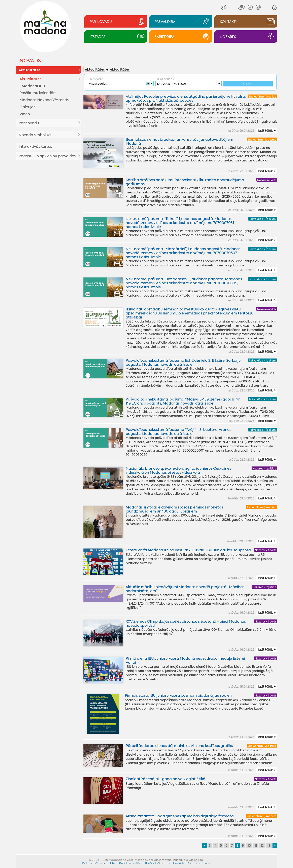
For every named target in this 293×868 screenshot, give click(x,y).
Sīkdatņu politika (131, 863)
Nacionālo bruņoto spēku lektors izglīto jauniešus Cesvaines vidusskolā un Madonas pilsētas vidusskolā (178, 470)
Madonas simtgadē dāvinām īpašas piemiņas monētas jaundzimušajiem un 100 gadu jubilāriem (174, 509)
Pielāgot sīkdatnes (158, 863)
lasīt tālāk (265, 131)
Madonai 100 (33, 86)
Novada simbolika (35, 135)
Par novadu (29, 123)
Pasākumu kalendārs (38, 93)
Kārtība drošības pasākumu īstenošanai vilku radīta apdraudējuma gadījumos (185, 182)
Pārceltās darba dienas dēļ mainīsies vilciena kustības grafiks (179, 746)
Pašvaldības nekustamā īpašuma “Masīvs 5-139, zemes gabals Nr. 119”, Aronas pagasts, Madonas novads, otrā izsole (183, 401)
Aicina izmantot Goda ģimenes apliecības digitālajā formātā (180, 816)
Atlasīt (248, 84)
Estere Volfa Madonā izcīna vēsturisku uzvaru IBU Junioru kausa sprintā (188, 550)
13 (269, 846)
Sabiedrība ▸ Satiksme (262, 140)
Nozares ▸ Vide (267, 180)
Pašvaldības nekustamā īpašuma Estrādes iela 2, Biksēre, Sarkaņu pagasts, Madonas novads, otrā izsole (183, 363)
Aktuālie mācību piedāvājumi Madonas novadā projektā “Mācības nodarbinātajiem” (185, 589)
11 (256, 846)
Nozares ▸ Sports (266, 550)
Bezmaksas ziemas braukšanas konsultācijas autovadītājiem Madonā (179, 142)
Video (25, 114)
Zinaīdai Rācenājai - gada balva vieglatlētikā (166, 779)
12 (262, 846)
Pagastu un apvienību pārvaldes (47, 156)
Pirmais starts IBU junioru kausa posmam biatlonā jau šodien (178, 695)
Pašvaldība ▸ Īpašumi (263, 219)
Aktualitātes (30, 70)
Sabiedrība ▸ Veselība (262, 97)
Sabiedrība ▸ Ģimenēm (261, 507)
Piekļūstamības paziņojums (192, 863)
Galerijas (27, 107)
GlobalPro (196, 860)
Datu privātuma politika (99, 863)
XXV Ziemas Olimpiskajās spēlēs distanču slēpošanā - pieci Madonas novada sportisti (186, 624)
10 (249, 846)
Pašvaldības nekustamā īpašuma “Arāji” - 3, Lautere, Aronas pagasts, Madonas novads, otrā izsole (178, 432)
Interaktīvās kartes (35, 147)
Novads (30, 61)
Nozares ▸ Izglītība (264, 469)
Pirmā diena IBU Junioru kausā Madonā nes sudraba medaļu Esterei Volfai (185, 661)
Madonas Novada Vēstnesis (44, 100)
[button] (274, 7)
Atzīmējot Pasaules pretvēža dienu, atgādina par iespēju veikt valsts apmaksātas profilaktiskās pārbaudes (186, 99)
